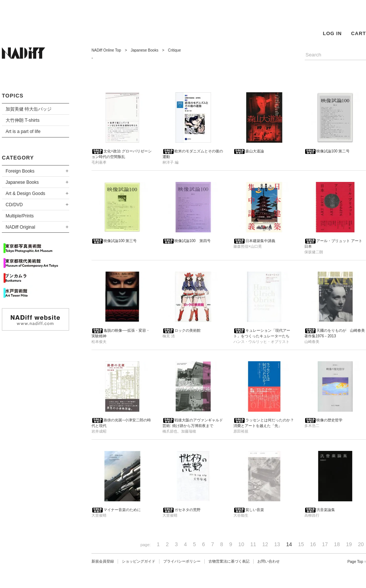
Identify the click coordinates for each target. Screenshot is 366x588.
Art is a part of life (23, 131)
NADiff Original (20, 227)
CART (359, 33)
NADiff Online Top (106, 50)
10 (241, 544)
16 (313, 544)
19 (349, 544)
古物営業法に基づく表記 (229, 561)
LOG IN (332, 33)
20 (361, 544)
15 (301, 544)
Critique (174, 50)
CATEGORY (18, 158)
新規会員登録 (103, 561)
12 (265, 544)
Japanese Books (22, 182)
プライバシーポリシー (182, 561)
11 (253, 544)
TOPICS (13, 96)
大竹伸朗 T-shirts (23, 120)
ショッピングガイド (139, 561)
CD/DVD (14, 205)
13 (277, 544)
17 (325, 544)
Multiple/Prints (20, 216)
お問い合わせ (269, 561)
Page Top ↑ (357, 562)
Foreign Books (20, 171)
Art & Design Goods (25, 194)
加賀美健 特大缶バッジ (29, 109)
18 (337, 544)
